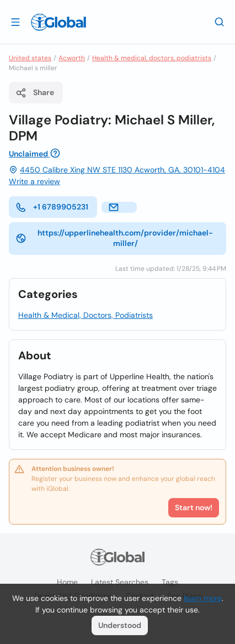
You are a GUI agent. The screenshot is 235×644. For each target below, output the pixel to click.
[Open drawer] (15, 22)
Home (67, 582)
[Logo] (58, 22)
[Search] (220, 22)
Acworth (72, 58)
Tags (170, 582)
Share (35, 93)
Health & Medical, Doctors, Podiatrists (86, 315)
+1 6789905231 (52, 207)
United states (30, 58)
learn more (203, 598)
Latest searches (120, 582)
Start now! (194, 507)
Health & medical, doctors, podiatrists (152, 58)
